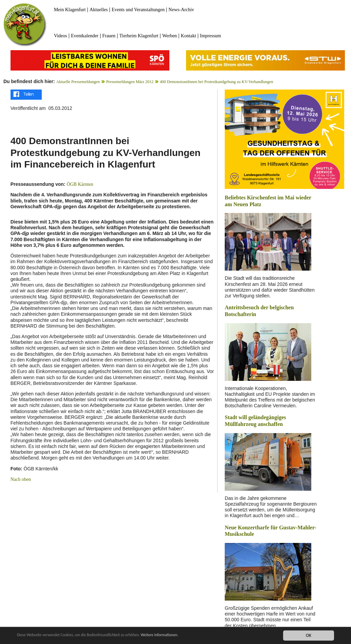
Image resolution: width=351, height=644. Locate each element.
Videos (61, 36)
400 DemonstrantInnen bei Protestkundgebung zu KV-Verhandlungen (217, 82)
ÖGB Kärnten (80, 184)
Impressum (210, 36)
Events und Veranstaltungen (138, 10)
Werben (170, 36)
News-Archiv (181, 10)
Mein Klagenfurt (70, 10)
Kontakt (189, 36)
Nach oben (21, 479)
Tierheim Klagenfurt (139, 36)
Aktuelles (99, 10)
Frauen (109, 36)
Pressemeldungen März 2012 (130, 82)
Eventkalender (85, 36)
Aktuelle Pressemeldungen (78, 82)
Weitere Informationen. (184, 635)
